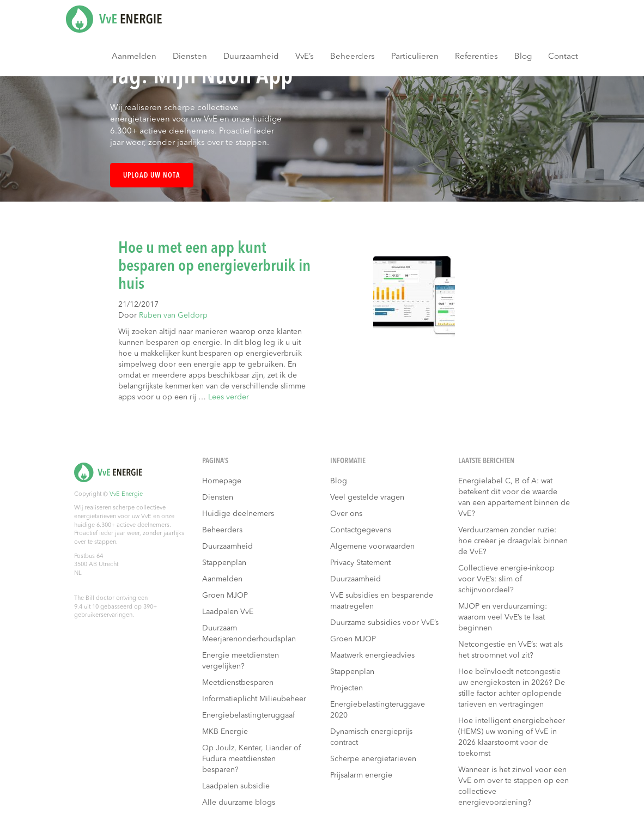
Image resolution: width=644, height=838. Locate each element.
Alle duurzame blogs (239, 803)
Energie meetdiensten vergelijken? (241, 661)
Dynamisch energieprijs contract (371, 737)
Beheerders (353, 57)
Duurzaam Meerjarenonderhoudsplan (249, 634)
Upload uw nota (152, 176)
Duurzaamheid (251, 57)
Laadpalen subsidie (236, 786)
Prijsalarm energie (361, 775)
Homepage (222, 481)
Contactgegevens (361, 530)
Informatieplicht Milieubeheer (254, 699)
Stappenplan (224, 563)
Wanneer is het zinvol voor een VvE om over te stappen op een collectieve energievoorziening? (514, 786)
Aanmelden (134, 57)
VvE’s (305, 57)
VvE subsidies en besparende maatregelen (382, 601)
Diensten (190, 57)
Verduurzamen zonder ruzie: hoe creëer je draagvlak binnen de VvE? (513, 541)
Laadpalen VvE (228, 612)
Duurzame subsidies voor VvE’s (384, 623)
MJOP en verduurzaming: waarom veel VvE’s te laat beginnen (503, 617)
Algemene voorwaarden (372, 546)
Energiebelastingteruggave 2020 (378, 710)
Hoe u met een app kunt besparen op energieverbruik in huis (214, 266)
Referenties (476, 57)
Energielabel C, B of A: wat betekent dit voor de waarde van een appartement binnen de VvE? (514, 497)
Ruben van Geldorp (173, 315)
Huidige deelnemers (238, 514)
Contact (563, 57)
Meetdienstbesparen (238, 683)
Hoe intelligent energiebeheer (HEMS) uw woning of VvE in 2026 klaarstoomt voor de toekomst (512, 737)
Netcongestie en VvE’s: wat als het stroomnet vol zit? (511, 650)
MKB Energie (225, 732)
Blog (523, 57)
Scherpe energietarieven (373, 759)
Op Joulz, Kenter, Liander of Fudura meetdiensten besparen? (251, 759)
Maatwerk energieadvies (372, 655)
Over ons (346, 514)
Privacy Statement (360, 563)
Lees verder (229, 397)
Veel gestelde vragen (367, 497)
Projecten (347, 688)
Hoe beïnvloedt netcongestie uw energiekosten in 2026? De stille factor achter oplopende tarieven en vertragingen (512, 688)
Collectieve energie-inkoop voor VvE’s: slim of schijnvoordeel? (506, 579)
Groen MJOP (225, 596)
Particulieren (415, 57)
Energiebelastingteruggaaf (248, 715)
